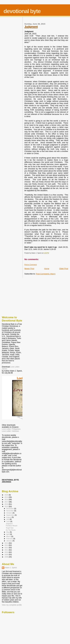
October (9, 513)
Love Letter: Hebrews (10, 431)
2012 (7, 548)
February (10, 539)
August (9, 517)
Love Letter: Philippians (11, 429)
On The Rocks (11, 530)
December (10, 509)
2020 (7, 495)
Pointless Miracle (12, 526)
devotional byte (22, 11)
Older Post (64, 269)
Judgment (31, 27)
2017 (7, 502)
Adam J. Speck (11, 568)
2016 (7, 504)
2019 (7, 497)
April (8, 534)
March (9, 536)
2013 (7, 545)
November (10, 511)
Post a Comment (31, 265)
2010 (7, 552)
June (8, 521)
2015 (7, 506)
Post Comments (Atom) (46, 274)
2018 (7, 499)
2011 (7, 550)
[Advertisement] (16, 296)
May (8, 532)
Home (47, 269)
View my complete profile (12, 605)
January (9, 541)
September (11, 515)
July (8, 519)
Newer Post (29, 269)
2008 (7, 557)
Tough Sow (10, 528)
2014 (7, 543)
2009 (7, 554)
